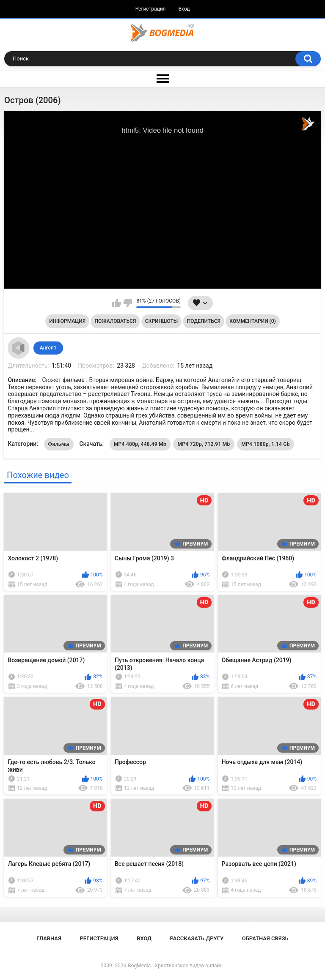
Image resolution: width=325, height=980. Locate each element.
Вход (184, 9)
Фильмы (59, 444)
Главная (49, 938)
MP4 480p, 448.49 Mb (140, 444)
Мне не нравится (128, 303)
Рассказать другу (197, 938)
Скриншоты (161, 321)
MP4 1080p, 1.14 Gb (266, 444)
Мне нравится (117, 303)
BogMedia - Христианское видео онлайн (175, 966)
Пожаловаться (116, 321)
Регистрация (151, 9)
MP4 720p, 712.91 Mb (204, 444)
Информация (67, 321)
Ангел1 (48, 348)
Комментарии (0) (252, 321)
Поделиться (204, 321)
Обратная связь (265, 938)
